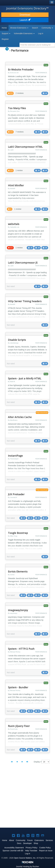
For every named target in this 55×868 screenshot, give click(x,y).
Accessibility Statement (14, 848)
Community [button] (47, 28)
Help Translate (31, 851)
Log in (41, 33)
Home (4, 28)
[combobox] (37, 45)
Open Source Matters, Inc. (25, 858)
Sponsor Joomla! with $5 (13, 851)
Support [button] (6, 33)
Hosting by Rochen (27, 867)
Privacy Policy (31, 848)
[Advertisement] (27, 798)
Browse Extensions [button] (19, 28)
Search (35, 28)
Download (25, 15)
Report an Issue (46, 851)
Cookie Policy (45, 848)
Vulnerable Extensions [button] (24, 33)
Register (5, 39)
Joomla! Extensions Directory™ (27, 8)
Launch (25, 20)
